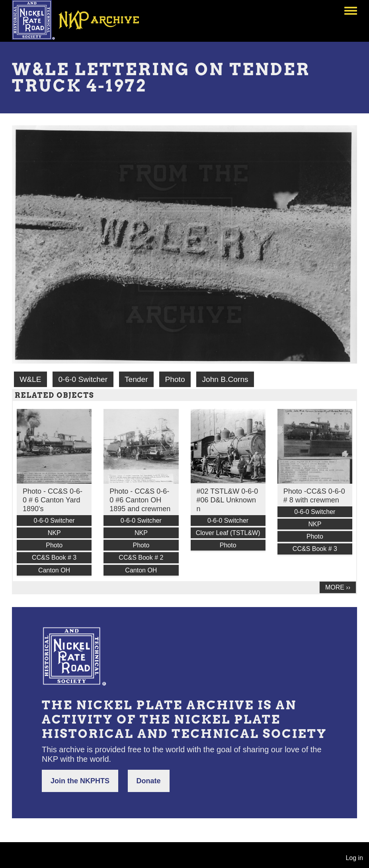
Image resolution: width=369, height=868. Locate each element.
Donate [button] (149, 781)
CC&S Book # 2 (141, 558)
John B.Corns (225, 379)
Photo (175, 379)
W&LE (30, 379)
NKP (54, 533)
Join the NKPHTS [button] (80, 781)
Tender (136, 379)
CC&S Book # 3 (54, 558)
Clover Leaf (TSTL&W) (228, 533)
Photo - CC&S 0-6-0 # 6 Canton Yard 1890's (53, 500)
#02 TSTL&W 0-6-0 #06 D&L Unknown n (227, 500)
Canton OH (54, 570)
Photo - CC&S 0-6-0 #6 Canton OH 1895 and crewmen (140, 500)
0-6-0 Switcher (83, 379)
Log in (354, 858)
